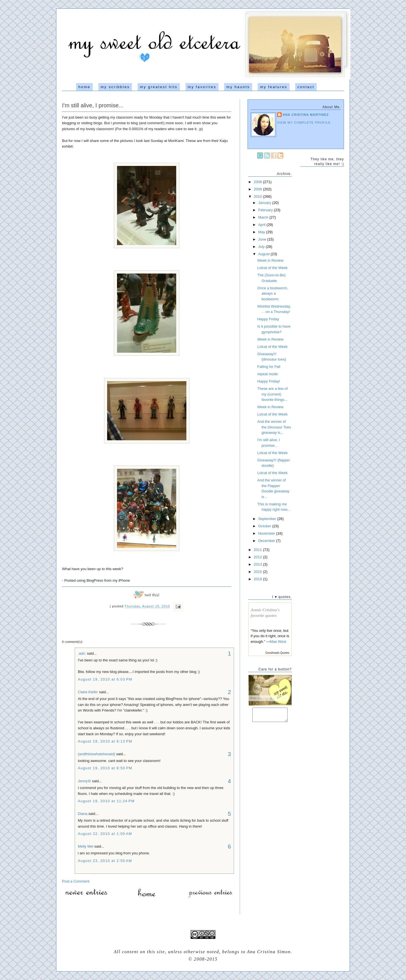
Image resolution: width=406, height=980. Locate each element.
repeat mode (267, 374)
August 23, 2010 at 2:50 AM (105, 861)
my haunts (238, 87)
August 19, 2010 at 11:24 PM (106, 801)
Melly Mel (86, 846)
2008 (258, 182)
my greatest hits (159, 87)
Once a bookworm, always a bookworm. (272, 294)
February (266, 210)
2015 (258, 572)
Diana (83, 814)
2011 (258, 550)
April (262, 225)
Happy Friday (268, 319)
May (262, 232)
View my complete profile (304, 123)
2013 (258, 564)
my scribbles (115, 87)
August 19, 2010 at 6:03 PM (105, 679)
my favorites (202, 87)
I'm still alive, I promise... (93, 105)
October (265, 526)
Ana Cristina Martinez (306, 115)
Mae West (278, 642)
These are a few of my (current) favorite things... (272, 394)
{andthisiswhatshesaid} (96, 754)
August (264, 254)
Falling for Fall (269, 367)
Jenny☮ (84, 781)
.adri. (82, 653)
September (268, 519)
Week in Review (270, 260)
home (84, 87)
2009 (258, 189)
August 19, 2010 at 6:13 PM (105, 741)
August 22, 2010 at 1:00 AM (105, 834)
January (265, 203)
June (263, 239)
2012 (258, 557)
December (267, 541)
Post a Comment (76, 881)
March (264, 217)
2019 (258, 579)
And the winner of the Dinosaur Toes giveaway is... (274, 427)
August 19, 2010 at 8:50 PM (105, 768)
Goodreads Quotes (278, 653)
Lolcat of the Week (272, 268)
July (262, 247)
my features (274, 87)
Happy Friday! (269, 381)
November (267, 533)
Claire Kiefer (88, 692)
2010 (258, 196)
